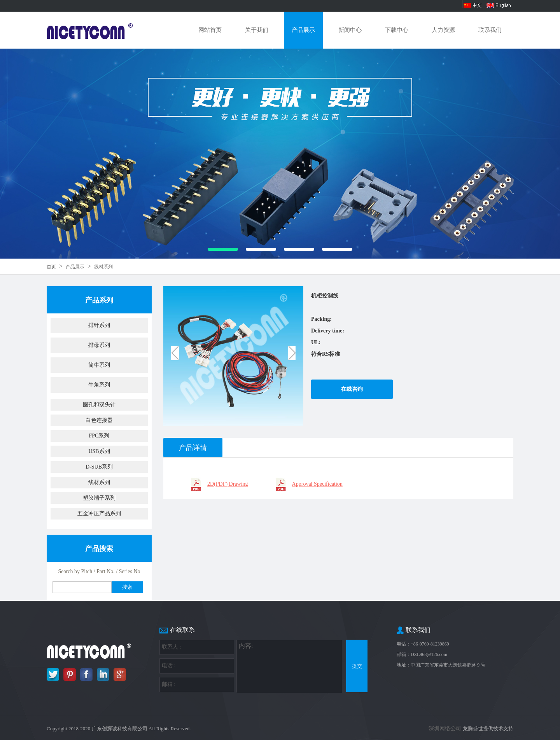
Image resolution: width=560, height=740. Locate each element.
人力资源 (443, 30)
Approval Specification (317, 484)
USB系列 (99, 451)
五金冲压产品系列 (99, 513)
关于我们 (257, 30)
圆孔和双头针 (99, 405)
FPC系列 (99, 436)
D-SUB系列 (99, 467)
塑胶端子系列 (99, 498)
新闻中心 (350, 30)
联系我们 (490, 30)
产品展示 (303, 30)
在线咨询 (352, 389)
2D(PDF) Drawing (228, 484)
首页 (51, 267)
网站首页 (210, 30)
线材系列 (103, 267)
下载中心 (397, 30)
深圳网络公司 (445, 729)
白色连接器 (99, 420)
